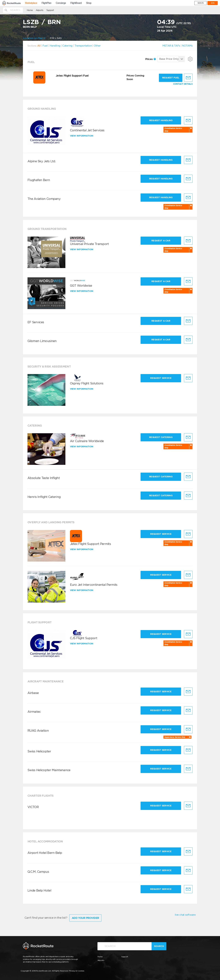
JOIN (213, 3)
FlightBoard (76, 3)
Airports (39, 10)
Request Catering (161, 437)
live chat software (185, 915)
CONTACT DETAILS (183, 84)
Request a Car (161, 241)
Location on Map (34, 38)
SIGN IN (201, 3)
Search (159, 946)
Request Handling (161, 120)
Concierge (61, 3)
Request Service (161, 378)
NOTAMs (187, 46)
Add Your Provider (85, 918)
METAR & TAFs (171, 46)
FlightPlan (46, 3)
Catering (67, 46)
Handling (55, 46)
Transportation (83, 46)
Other (97, 46)
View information (82, 136)
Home (30, 10)
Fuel (45, 46)
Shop (89, 3)
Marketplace (31, 3)
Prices (151, 59)
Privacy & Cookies (77, 971)
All (39, 46)
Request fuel (171, 78)
